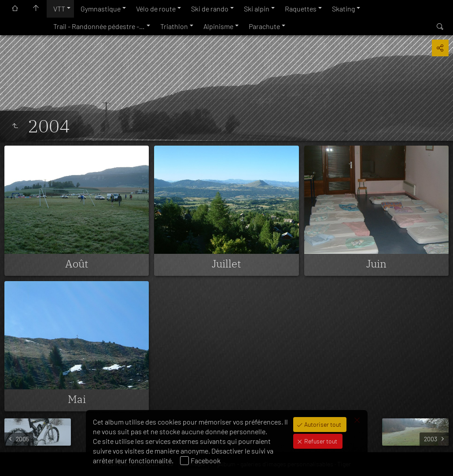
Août (77, 264)
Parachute (264, 26)
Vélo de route (156, 9)
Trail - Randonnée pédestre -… (99, 26)
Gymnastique (101, 9)
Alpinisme (218, 26)
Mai (77, 399)
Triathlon (174, 26)
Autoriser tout (322, 424)
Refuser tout (320, 441)
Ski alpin (257, 9)
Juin (376, 264)
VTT (59, 9)
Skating (343, 9)
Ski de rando (210, 9)
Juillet (226, 264)
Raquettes (301, 9)
